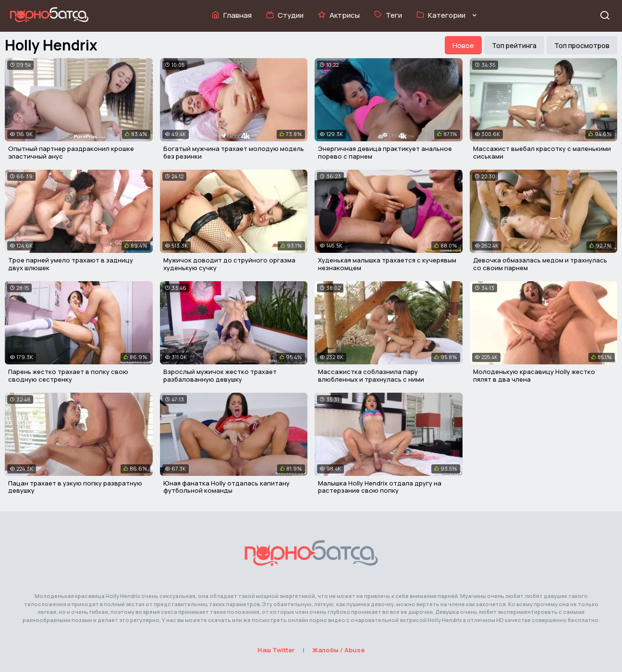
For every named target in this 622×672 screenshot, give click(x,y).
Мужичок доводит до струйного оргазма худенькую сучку (229, 264)
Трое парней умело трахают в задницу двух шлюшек (71, 264)
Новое (463, 45)
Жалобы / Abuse (338, 650)
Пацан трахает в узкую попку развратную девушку (75, 487)
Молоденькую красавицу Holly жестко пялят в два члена (534, 375)
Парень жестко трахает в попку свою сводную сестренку (68, 375)
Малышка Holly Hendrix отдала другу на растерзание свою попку (380, 487)
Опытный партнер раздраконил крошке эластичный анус (71, 152)
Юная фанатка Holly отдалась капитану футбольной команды (226, 487)
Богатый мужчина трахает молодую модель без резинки (234, 152)
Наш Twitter (276, 650)
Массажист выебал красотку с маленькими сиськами (542, 152)
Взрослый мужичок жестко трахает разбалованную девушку (220, 375)
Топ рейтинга (514, 45)
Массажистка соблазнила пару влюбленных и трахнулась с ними (371, 375)
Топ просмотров (582, 45)
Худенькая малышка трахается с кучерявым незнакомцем (387, 264)
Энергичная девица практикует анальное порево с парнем (385, 152)
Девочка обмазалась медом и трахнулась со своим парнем (540, 264)
